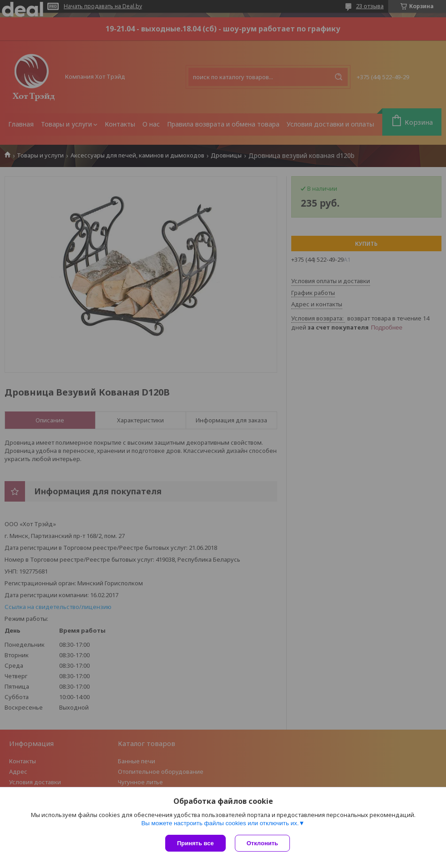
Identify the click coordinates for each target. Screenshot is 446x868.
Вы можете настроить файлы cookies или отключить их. (220, 823)
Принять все (195, 843)
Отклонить (262, 843)
